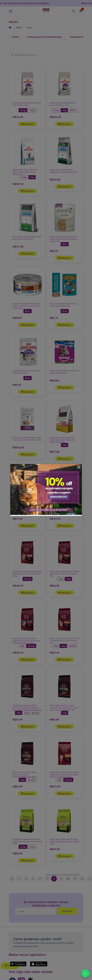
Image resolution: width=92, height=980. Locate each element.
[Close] (79, 467)
